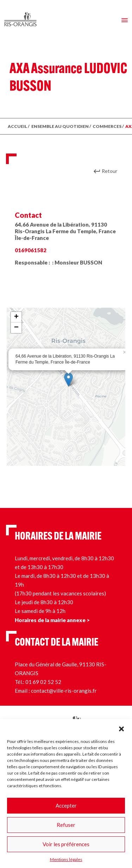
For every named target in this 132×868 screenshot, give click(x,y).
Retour (109, 171)
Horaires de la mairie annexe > (52, 620)
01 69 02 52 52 (43, 682)
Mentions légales (66, 859)
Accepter (66, 805)
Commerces (107, 126)
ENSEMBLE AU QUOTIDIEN (60, 126)
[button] (121, 728)
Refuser (66, 825)
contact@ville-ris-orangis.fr (64, 691)
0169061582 (31, 250)
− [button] (16, 328)
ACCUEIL (17, 126)
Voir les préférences (66, 844)
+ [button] (16, 317)
